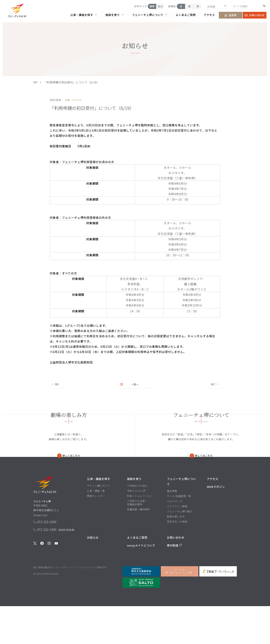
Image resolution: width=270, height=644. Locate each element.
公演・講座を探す (84, 15)
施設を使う (115, 15)
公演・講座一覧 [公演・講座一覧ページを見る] (96, 529)
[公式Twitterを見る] (35, 585)
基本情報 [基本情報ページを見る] (172, 529)
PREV (55, 385)
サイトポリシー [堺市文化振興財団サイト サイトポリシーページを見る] (64, 605)
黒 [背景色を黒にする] (189, 6)
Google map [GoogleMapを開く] (42, 556)
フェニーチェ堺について (150, 15)
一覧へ (130, 385)
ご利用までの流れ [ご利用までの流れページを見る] (137, 524)
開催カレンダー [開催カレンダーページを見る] (96, 534)
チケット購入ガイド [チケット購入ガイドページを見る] (99, 524)
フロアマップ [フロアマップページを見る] (175, 539)
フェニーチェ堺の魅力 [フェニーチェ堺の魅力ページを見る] (180, 549)
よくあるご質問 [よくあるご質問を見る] (137, 575)
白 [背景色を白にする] (181, 6)
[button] (17, 11)
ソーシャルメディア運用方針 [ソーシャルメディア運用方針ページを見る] (91, 605)
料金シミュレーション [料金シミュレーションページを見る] (140, 534)
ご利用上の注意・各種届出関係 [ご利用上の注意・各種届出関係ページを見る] (137, 541)
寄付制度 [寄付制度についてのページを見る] (174, 583)
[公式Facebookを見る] (42, 585)
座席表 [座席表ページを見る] (231, 15)
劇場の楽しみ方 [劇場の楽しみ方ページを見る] (176, 554)
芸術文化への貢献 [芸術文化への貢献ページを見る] (177, 559)
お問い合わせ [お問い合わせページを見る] (255, 15)
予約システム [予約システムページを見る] (136, 529)
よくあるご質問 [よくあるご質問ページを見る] (186, 15)
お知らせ (93, 575)
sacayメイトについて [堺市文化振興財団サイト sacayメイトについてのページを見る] (141, 583)
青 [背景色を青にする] (198, 6)
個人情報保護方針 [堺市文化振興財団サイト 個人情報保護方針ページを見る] (43, 605)
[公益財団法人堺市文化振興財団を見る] (141, 609)
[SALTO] (141, 620)
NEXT (215, 385)
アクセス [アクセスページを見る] (209, 15)
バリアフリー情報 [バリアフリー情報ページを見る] (177, 544)
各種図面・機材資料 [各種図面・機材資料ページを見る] (138, 547)
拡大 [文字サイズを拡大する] (160, 6)
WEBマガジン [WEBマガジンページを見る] (216, 525)
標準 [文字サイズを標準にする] (152, 6)
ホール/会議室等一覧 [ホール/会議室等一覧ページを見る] (179, 534)
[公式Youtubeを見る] (56, 585)
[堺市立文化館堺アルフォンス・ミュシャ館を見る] (180, 609)
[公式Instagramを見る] (49, 585)
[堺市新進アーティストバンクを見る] (218, 609)
